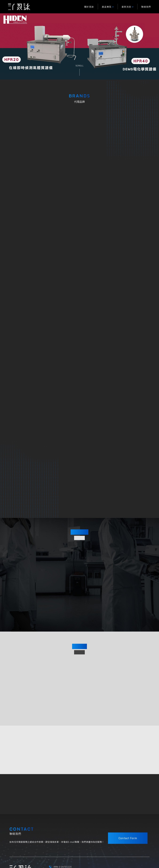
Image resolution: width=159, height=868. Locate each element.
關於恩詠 (89, 7)
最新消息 (127, 7)
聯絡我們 (146, 7)
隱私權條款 (54, 851)
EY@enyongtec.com (63, 836)
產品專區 (108, 7)
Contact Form (128, 803)
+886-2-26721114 (62, 832)
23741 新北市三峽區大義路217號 (69, 840)
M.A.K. (136, 851)
